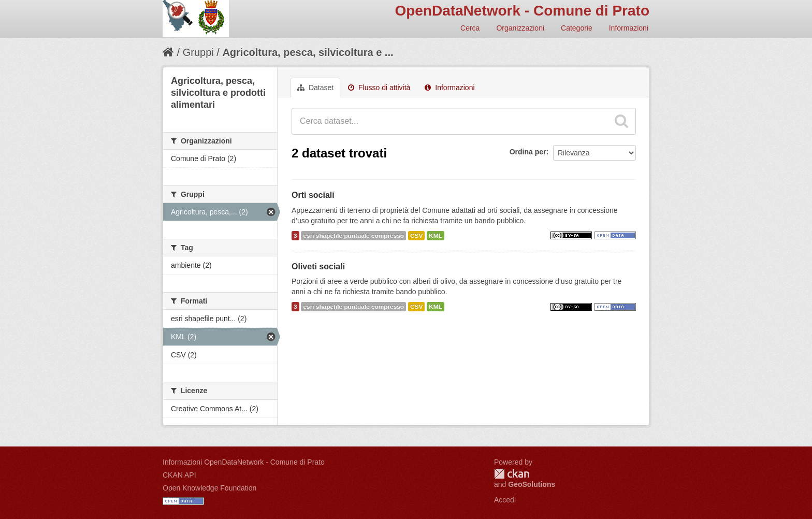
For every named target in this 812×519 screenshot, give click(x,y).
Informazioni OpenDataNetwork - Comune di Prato (244, 462)
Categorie (577, 28)
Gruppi (198, 52)
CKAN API (179, 475)
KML (436, 236)
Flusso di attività (379, 88)
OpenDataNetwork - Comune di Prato (522, 11)
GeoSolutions (532, 484)
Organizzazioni (520, 28)
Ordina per (528, 152)
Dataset (315, 88)
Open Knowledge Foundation (209, 488)
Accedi (505, 500)
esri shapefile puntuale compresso (353, 236)
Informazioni (629, 28)
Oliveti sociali (318, 266)
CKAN (512, 474)
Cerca (470, 28)
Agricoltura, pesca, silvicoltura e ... (308, 52)
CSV (416, 236)
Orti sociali (313, 195)
